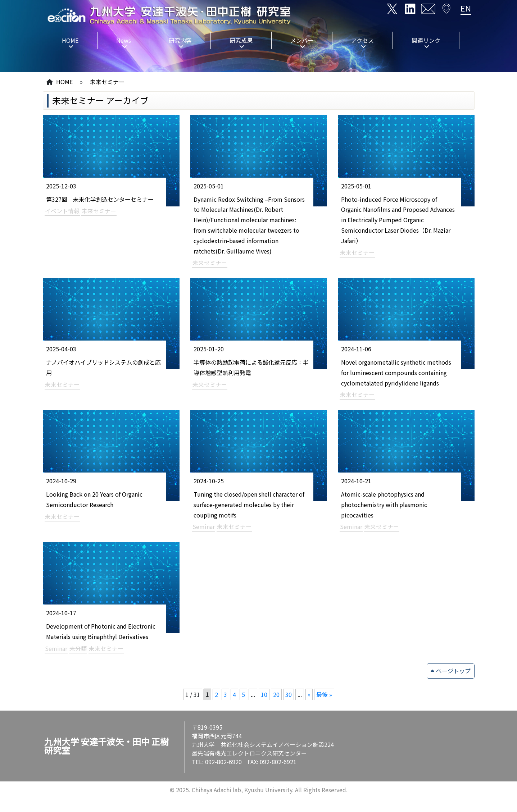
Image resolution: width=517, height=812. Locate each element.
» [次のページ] (309, 694)
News (124, 40)
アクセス (362, 40)
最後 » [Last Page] (324, 694)
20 (276, 694)
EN (466, 8)
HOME (70, 40)
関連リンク (426, 40)
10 (264, 694)
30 (289, 694)
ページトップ (453, 671)
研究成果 (241, 40)
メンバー (302, 40)
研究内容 (180, 40)
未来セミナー (107, 82)
